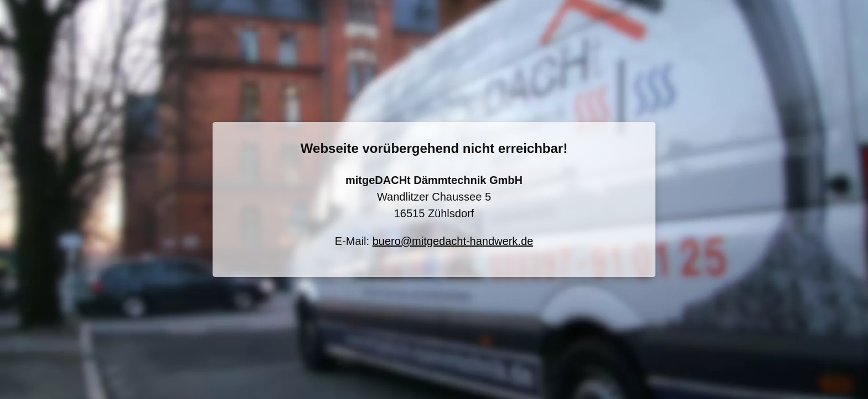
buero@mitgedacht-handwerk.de (453, 241)
